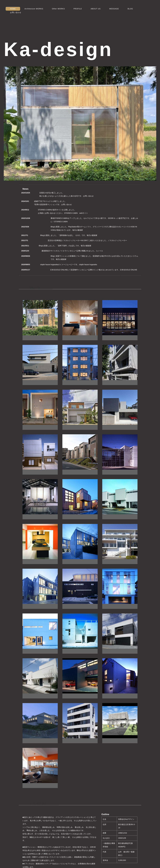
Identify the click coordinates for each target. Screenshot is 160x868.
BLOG (130, 9)
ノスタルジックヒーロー (117, 240)
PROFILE (78, 9)
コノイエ (99, 251)
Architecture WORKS (34, 9)
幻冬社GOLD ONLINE (129, 270)
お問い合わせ (16, 12)
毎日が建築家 (78, 230)
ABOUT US (96, 9)
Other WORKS (58, 9)
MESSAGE (114, 9)
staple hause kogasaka (88, 265)
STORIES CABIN (61, 222)
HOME (13, 9)
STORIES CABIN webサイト (76, 213)
